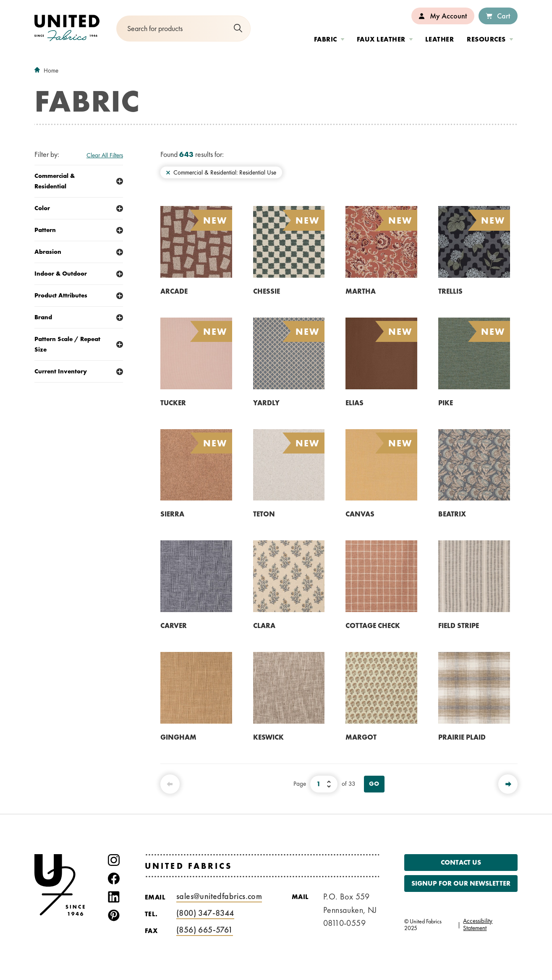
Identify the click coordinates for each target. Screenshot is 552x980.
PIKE (446, 403)
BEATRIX (452, 514)
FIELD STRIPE (459, 626)
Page (300, 784)
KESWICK (268, 737)
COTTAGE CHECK (373, 626)
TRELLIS (450, 291)
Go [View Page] (374, 784)
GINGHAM (178, 737)
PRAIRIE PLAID (462, 737)
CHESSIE (267, 291)
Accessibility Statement (478, 924)
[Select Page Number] (324, 784)
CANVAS (360, 514)
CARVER (174, 626)
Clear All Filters (105, 155)
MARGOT (361, 737)
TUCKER (173, 403)
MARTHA (361, 291)
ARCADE (174, 291)
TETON (264, 514)
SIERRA (172, 514)
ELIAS (354, 403)
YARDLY (266, 403)
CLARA (264, 626)
